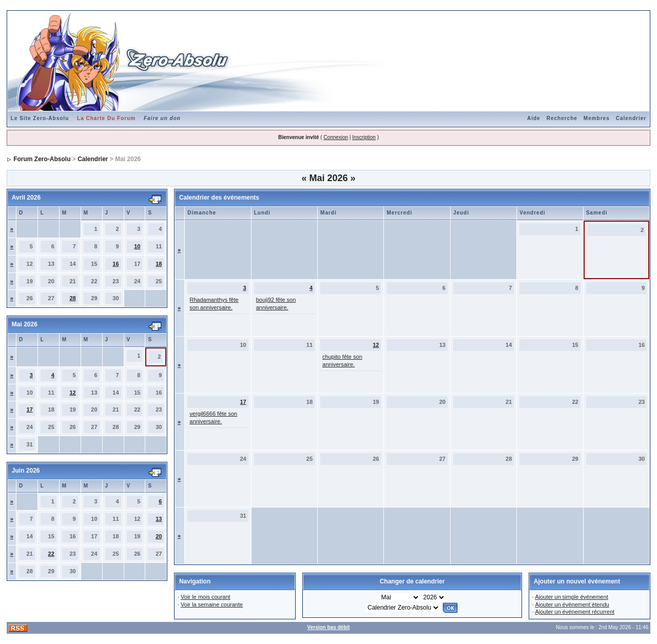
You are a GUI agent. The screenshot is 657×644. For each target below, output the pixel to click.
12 (72, 393)
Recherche (562, 118)
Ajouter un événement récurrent (575, 612)
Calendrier (631, 118)
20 (159, 536)
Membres (597, 118)
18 (159, 264)
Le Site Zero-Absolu (40, 118)
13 (159, 519)
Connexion (336, 137)
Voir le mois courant (206, 597)
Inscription (364, 137)
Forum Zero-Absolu (42, 159)
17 (30, 409)
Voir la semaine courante (212, 604)
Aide (534, 118)
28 (72, 298)
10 (137, 246)
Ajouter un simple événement (571, 597)
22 (51, 554)
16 (115, 264)
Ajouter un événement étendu (572, 604)
